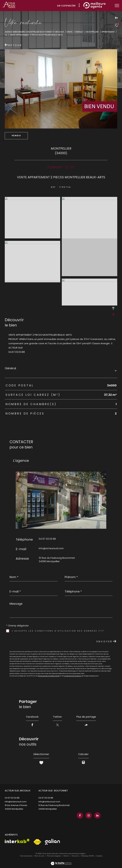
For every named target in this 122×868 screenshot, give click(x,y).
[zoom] (32, 199)
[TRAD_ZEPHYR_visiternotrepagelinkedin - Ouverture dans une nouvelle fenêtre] (97, 815)
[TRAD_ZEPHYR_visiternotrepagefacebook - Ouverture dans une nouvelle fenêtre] (80, 815)
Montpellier (92, 32)
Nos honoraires (26, 856)
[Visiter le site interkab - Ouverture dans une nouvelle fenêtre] (17, 841)
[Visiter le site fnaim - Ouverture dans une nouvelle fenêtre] (37, 842)
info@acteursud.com (51, 548)
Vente (70, 32)
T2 (6, 35)
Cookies (99, 856)
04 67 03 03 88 (47, 539)
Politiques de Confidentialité (49, 676)
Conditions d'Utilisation (73, 676)
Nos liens (75, 856)
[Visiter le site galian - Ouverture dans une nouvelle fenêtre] (52, 842)
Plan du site (40, 856)
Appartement (108, 32)
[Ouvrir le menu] (117, 6)
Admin (66, 856)
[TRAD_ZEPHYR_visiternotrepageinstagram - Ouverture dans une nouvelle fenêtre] (89, 815)
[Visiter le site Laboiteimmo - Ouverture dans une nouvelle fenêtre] (61, 861)
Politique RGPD (87, 856)
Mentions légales (54, 856)
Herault (79, 32)
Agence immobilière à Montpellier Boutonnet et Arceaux (34, 32)
